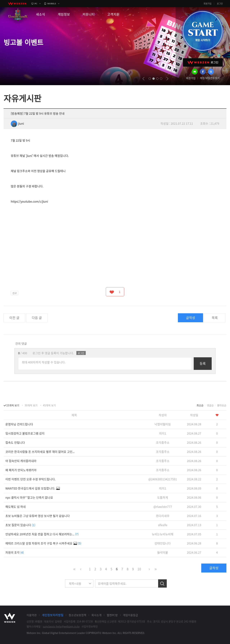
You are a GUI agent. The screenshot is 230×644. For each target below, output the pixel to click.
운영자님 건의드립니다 (19, 424)
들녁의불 (163, 552)
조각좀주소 (163, 442)
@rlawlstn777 (163, 507)
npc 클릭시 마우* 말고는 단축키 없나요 (29, 497)
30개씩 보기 (31, 405)
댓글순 (210, 405)
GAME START (203, 31)
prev (143, 79)
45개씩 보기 (49, 405)
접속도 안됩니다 (15, 442)
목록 (215, 318)
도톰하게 (163, 497)
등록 (203, 363)
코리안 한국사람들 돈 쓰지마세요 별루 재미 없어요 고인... (40, 452)
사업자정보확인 (90, 626)
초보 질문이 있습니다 (20, 525)
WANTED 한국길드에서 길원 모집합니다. (33, 488)
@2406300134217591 (163, 479)
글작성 (191, 318)
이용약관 (32, 615)
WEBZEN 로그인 (203, 62)
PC (36, 4)
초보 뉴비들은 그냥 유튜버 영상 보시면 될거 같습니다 (38, 516)
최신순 (200, 405)
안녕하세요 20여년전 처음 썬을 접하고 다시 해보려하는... (42, 534)
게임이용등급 (130, 615)
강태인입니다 (163, 543)
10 (139, 569)
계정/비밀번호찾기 (210, 78)
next (167, 79)
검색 (162, 583)
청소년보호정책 (77, 615)
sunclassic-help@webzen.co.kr (61, 626)
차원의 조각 (15, 552)
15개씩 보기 (13, 405)
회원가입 (208, 4)
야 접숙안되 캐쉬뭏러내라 (21, 461)
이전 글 (14, 318)
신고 (15, 293)
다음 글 (37, 318)
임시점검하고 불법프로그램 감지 (25, 433)
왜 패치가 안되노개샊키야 (21, 470)
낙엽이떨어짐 (163, 424)
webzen (17, 4)
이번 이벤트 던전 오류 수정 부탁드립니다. (30, 479)
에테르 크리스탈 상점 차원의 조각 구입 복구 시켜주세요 (43, 543)
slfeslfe (163, 525)
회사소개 (96, 615)
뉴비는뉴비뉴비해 (163, 534)
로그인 (220, 4)
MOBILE (52, 4)
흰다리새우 (163, 516)
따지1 (163, 433)
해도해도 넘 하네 (16, 507)
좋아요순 (222, 405)
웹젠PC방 (112, 615)
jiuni (17, 123)
